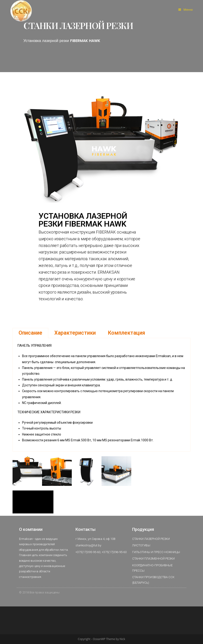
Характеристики (75, 333)
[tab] (30, 333)
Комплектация (126, 333)
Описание (30, 333)
